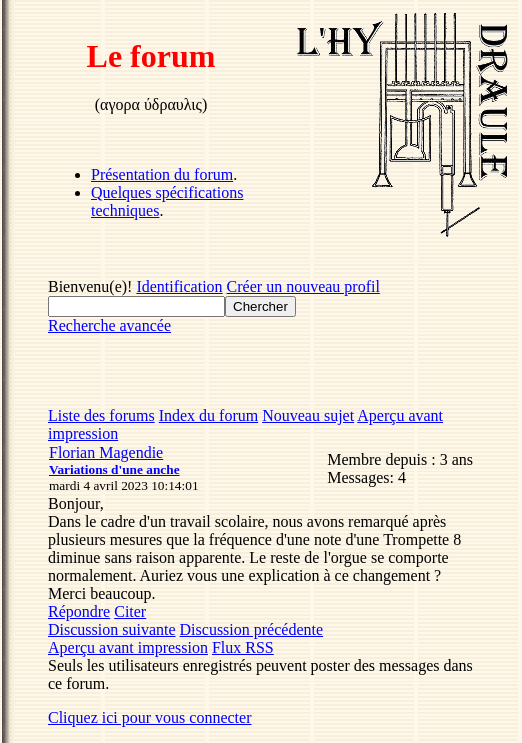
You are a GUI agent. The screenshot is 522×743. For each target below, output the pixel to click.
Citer (130, 611)
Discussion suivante (112, 629)
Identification (179, 286)
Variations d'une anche (114, 469)
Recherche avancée (109, 325)
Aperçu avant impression (128, 647)
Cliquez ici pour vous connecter (150, 717)
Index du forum (209, 415)
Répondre (79, 611)
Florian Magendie (106, 452)
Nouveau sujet (308, 415)
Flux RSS (243, 647)
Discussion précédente (252, 629)
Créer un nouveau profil (303, 286)
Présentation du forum (162, 174)
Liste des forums (101, 415)
